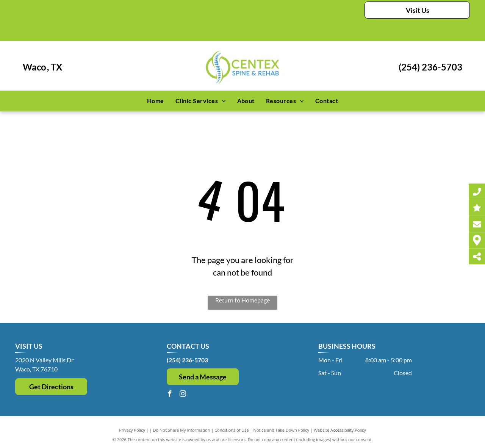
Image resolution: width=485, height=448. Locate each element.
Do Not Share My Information (182, 430)
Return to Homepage (242, 300)
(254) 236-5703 (430, 67)
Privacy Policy (132, 430)
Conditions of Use (232, 430)
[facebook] (170, 395)
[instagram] (183, 395)
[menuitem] (156, 101)
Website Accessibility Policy (340, 430)
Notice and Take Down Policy (282, 430)
